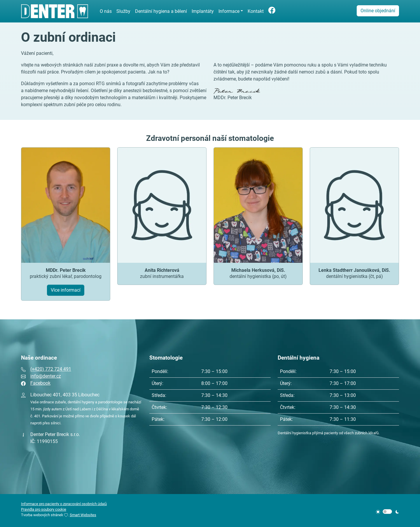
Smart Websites (83, 515)
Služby (123, 11)
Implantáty (203, 11)
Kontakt (256, 11)
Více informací (66, 290)
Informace (229, 11)
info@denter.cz (46, 376)
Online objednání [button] (378, 11)
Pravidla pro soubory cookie (44, 509)
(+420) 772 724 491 (51, 369)
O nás (106, 11)
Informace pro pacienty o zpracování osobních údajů (64, 504)
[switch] (387, 512)
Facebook (40, 383)
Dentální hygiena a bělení (161, 11)
